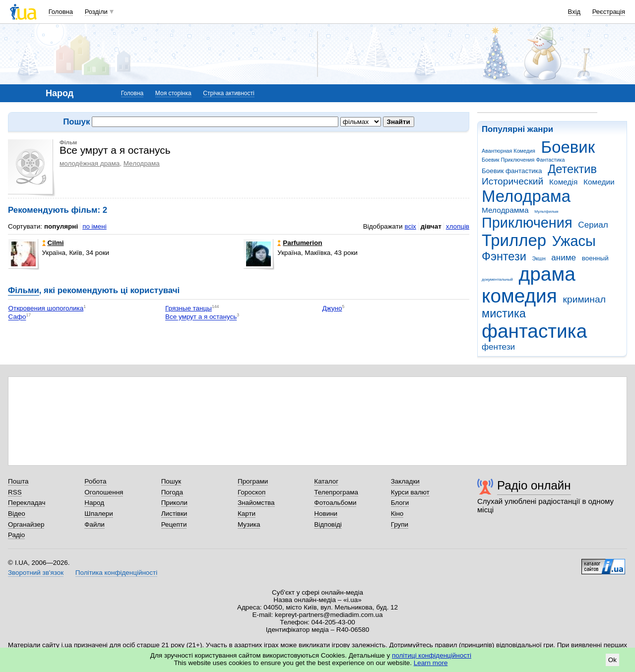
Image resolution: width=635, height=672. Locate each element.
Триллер (514, 240)
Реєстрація (609, 12)
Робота (95, 481)
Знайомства (256, 503)
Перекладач (27, 503)
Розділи (96, 12)
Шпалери (98, 514)
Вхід (574, 12)
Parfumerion (300, 243)
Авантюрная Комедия (508, 151)
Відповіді (328, 524)
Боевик (568, 147)
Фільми (24, 290)
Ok (612, 660)
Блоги (400, 503)
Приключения (527, 223)
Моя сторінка (173, 93)
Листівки (174, 514)
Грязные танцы (189, 308)
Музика (249, 524)
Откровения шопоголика (46, 308)
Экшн (539, 258)
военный (595, 258)
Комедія (563, 182)
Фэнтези (504, 256)
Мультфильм (546, 212)
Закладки (405, 481)
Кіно (397, 514)
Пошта (18, 481)
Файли (95, 524)
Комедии (599, 182)
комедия (519, 296)
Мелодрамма (505, 210)
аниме (564, 258)
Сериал (593, 225)
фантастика (534, 331)
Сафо (17, 317)
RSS (15, 492)
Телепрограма (336, 492)
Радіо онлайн (534, 485)
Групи (400, 524)
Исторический (512, 181)
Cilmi (53, 243)
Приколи (174, 503)
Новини (326, 514)
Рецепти (174, 524)
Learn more (431, 663)
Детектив (572, 169)
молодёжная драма (90, 163)
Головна (61, 12)
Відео (17, 514)
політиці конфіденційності (432, 655)
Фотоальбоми (335, 503)
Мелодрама (526, 196)
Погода (172, 492)
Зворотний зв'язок (36, 573)
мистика (504, 313)
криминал (584, 299)
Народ (94, 503)
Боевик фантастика (512, 171)
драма (547, 274)
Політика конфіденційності (116, 573)
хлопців (458, 226)
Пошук (171, 481)
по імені (95, 226)
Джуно (332, 308)
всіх (410, 226)
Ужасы (574, 241)
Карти (247, 514)
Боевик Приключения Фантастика (523, 160)
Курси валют (410, 492)
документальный (497, 279)
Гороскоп (252, 492)
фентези (498, 347)
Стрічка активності (228, 93)
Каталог (326, 481)
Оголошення (104, 492)
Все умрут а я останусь (201, 317)
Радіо (16, 535)
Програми (253, 481)
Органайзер (26, 524)
